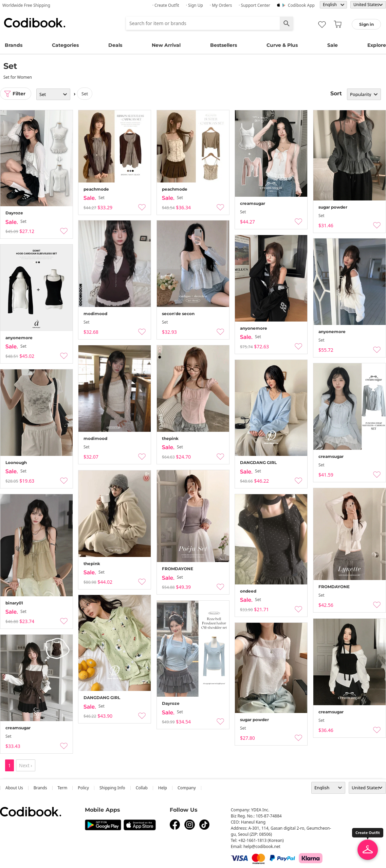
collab (142, 788)
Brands (14, 45)
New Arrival (166, 45)
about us (14, 788)
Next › (26, 765)
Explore (377, 45)
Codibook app (301, 5)
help (163, 788)
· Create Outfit (166, 5)
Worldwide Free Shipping (26, 5)
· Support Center (254, 5)
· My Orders (221, 5)
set (85, 94)
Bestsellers (224, 45)
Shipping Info (112, 788)
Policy (83, 788)
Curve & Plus (282, 45)
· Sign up (195, 5)
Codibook (35, 23)
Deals (115, 45)
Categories (65, 45)
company (187, 788)
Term (63, 788)
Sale (333, 45)
